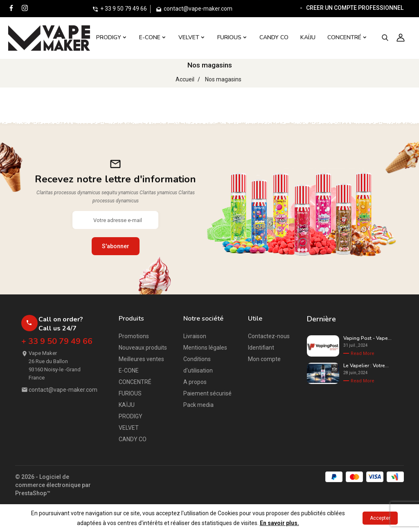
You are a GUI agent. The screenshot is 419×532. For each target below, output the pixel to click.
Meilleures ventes (141, 359)
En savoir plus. (279, 523)
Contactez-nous (269, 336)
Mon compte (264, 359)
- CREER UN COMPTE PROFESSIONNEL (350, 8)
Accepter (380, 518)
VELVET (129, 428)
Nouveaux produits (143, 348)
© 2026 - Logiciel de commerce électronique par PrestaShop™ (53, 485)
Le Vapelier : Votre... (366, 366)
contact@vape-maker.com (63, 390)
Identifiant (261, 348)
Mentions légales (205, 348)
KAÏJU (127, 405)
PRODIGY (131, 416)
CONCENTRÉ (135, 382)
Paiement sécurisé (207, 393)
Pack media (198, 405)
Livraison (195, 336)
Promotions (134, 336)
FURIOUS (130, 393)
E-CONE (129, 370)
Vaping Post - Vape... (367, 338)
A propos (195, 382)
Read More (363, 354)
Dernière (321, 319)
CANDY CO (133, 439)
